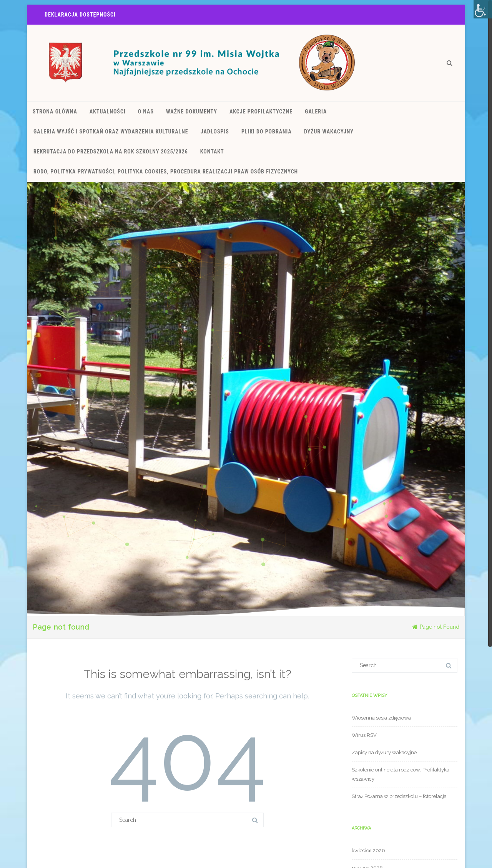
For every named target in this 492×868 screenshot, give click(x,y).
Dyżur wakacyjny (329, 132)
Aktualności (108, 112)
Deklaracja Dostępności (80, 15)
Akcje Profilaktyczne (261, 112)
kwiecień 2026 (368, 851)
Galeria (316, 112)
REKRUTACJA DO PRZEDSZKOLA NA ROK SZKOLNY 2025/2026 (111, 152)
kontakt (212, 152)
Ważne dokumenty (192, 112)
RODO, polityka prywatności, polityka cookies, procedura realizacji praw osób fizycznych (166, 172)
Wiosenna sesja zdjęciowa (381, 718)
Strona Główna (55, 112)
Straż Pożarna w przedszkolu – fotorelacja (399, 796)
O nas (146, 112)
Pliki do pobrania (267, 132)
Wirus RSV (364, 735)
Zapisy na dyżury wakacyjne (384, 752)
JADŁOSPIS (215, 132)
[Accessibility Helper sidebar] (483, 9)
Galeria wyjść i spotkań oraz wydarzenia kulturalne (111, 132)
